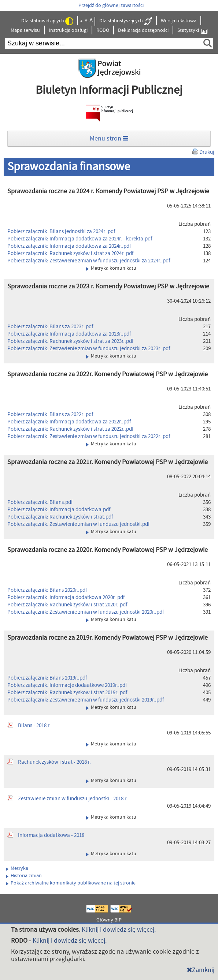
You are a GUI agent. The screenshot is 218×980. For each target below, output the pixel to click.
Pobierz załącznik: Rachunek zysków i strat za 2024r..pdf (70, 253)
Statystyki (192, 31)
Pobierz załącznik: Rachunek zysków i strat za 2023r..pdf (70, 341)
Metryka (17, 868)
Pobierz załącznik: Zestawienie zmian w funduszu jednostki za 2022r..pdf (89, 436)
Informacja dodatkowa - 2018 (51, 835)
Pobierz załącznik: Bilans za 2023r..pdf (50, 327)
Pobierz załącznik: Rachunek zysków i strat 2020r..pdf (67, 605)
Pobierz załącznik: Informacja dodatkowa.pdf (59, 510)
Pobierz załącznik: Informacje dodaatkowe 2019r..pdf (67, 685)
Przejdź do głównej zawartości (111, 5)
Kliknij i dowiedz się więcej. (119, 930)
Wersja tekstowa (179, 21)
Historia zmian (24, 876)
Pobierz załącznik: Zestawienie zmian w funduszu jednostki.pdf (78, 524)
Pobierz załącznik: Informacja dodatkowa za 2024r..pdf (69, 246)
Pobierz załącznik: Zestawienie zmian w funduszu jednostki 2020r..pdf (86, 612)
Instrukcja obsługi (68, 30)
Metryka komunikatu (111, 268)
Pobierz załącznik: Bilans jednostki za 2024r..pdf (61, 231)
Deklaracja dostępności (143, 30)
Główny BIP (109, 920)
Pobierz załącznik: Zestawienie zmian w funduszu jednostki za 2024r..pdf (89, 261)
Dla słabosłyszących (126, 21)
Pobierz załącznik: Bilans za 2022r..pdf (50, 414)
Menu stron (109, 139)
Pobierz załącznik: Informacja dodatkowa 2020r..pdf (66, 597)
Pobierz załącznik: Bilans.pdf (40, 502)
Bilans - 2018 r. (34, 725)
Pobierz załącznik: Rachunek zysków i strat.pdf (60, 517)
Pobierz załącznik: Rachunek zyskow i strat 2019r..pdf (67, 693)
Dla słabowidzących (47, 21)
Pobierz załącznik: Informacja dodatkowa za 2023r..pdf (69, 334)
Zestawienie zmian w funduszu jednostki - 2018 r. (73, 799)
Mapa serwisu (25, 30)
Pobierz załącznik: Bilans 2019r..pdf (47, 678)
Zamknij (201, 970)
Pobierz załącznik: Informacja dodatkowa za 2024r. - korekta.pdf (80, 239)
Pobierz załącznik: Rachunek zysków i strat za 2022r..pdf (70, 429)
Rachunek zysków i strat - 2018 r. (54, 762)
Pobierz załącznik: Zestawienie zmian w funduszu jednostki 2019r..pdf (86, 700)
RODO (103, 30)
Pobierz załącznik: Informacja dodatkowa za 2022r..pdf (69, 422)
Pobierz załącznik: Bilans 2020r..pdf (47, 590)
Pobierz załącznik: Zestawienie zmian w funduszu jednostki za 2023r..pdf (89, 349)
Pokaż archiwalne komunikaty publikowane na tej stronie (71, 883)
